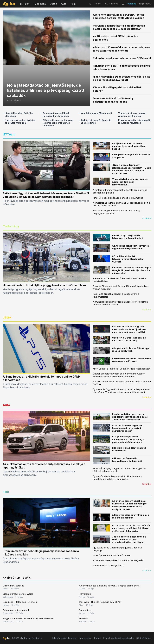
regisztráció (145, 4)
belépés (132, 4)
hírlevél (115, 4)
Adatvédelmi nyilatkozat (64, 638)
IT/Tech (25, 4)
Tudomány (40, 4)
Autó (64, 4)
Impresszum (85, 638)
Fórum (97, 638)
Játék (54, 4)
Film (73, 4)
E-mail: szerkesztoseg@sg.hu (118, 638)
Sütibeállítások (144, 638)
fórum (98, 4)
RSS (106, 4)
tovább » (147, 218)
